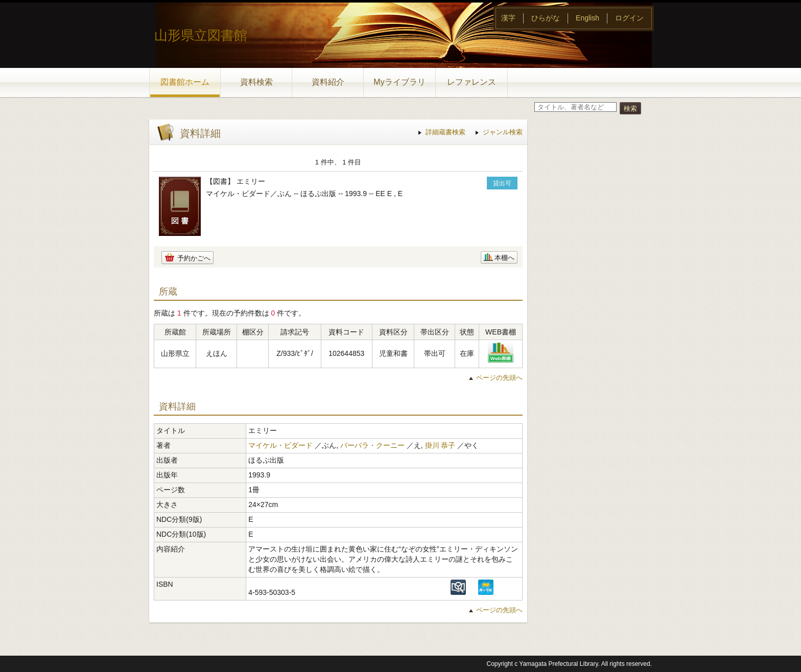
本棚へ (504, 258)
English (587, 18)
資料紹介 (328, 82)
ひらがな (546, 18)
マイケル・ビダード (280, 445)
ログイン (629, 18)
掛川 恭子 (440, 445)
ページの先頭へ (499, 378)
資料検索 (256, 82)
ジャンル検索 (503, 132)
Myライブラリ (399, 82)
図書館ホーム (185, 82)
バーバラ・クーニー (372, 445)
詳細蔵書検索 (445, 132)
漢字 (508, 18)
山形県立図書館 (201, 35)
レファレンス (472, 82)
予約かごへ (194, 258)
